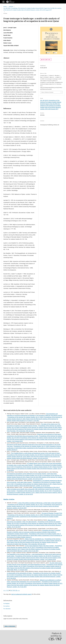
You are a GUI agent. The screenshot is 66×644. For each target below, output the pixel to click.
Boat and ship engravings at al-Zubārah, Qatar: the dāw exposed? (31, 521)
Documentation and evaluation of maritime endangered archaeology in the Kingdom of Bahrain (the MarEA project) (34, 415)
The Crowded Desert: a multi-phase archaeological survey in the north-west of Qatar (36, 453)
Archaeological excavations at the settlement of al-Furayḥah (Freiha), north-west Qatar (32, 474)
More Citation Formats (47, 92)
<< (4, 590)
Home (5, 7)
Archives (11, 7)
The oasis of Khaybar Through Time (52, 513)
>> (19, 590)
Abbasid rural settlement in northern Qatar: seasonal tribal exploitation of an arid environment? (34, 581)
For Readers (6, 603)
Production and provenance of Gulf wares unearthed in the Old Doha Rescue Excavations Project (34, 435)
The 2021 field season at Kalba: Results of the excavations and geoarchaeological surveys (34, 564)
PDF (45, 60)
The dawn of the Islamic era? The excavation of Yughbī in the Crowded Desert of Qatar (34, 425)
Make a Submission (10, 626)
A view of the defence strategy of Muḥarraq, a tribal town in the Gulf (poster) (40, 503)
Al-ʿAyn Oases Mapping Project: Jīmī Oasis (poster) (40, 546)
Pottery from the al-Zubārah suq (34, 539)
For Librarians (7, 609)
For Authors (6, 606)
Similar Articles (9, 499)
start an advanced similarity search (21, 594)
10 (16, 590)
